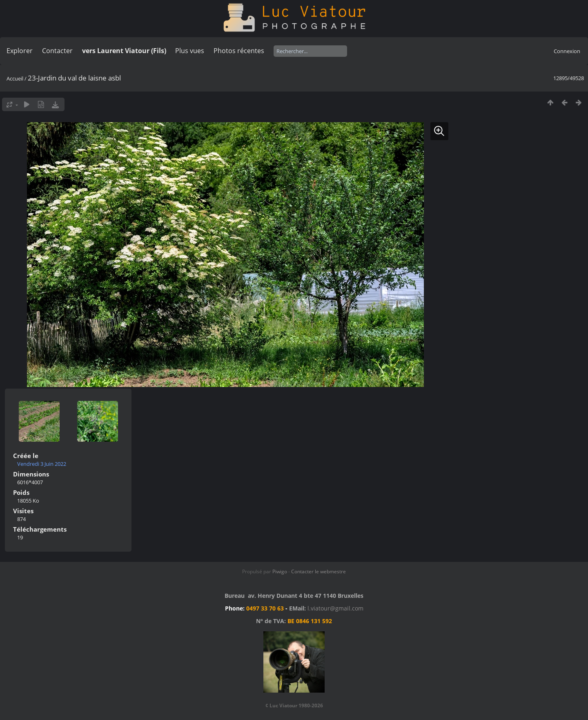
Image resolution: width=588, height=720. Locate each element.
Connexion (567, 51)
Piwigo (280, 571)
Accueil (15, 78)
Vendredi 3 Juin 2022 (42, 464)
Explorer (20, 51)
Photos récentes (239, 51)
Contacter (57, 51)
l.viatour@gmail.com (335, 608)
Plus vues (190, 51)
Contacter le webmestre (318, 571)
